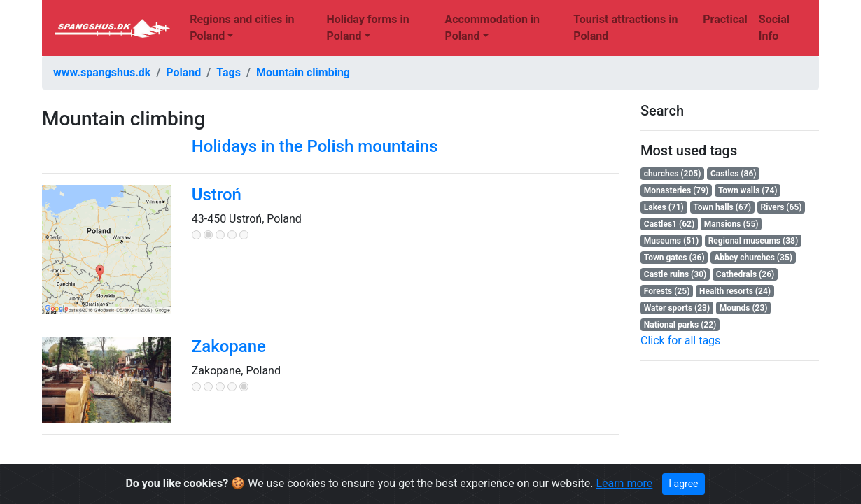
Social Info (774, 28)
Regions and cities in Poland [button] (242, 28)
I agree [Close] (683, 484)
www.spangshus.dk (102, 72)
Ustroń (217, 195)
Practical (725, 19)
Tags (229, 72)
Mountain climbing (303, 72)
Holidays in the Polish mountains (315, 146)
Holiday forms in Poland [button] (367, 28)
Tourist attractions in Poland (625, 28)
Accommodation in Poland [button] (492, 28)
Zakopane (229, 346)
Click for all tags (680, 341)
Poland (183, 72)
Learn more (624, 483)
